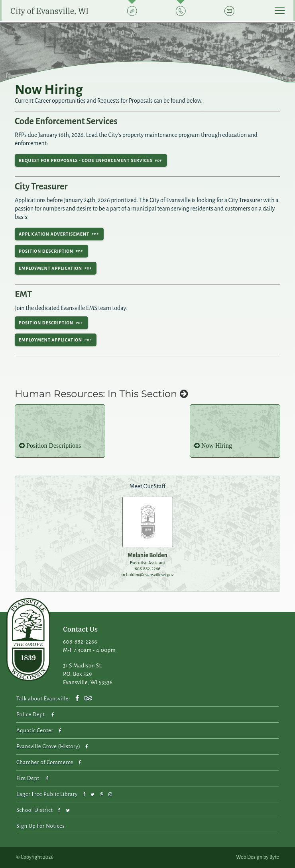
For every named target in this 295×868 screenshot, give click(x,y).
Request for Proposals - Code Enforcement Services (86, 160)
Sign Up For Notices (40, 826)
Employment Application (50, 268)
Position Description (46, 251)
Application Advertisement (54, 234)
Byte (274, 857)
